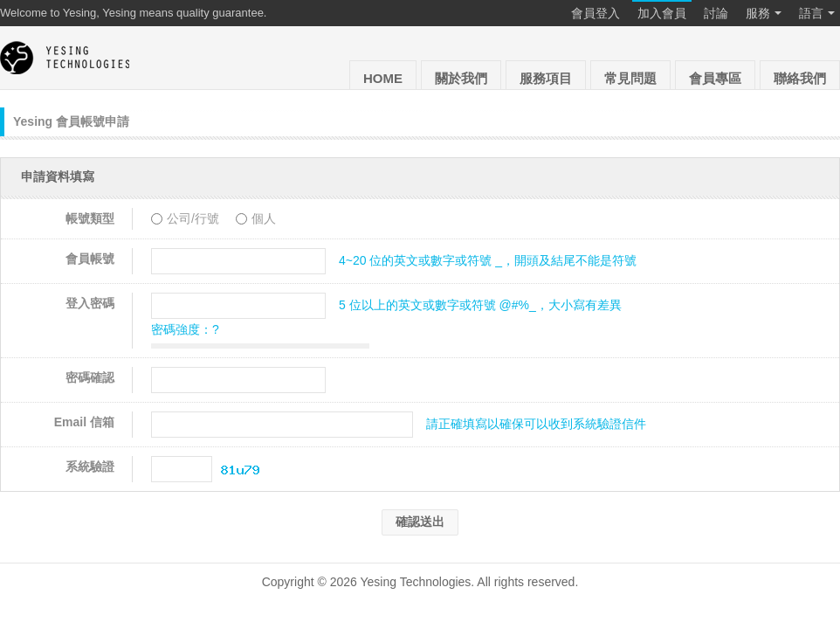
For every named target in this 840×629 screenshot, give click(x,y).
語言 (817, 14)
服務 (764, 14)
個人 (256, 218)
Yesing (65, 58)
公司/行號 (187, 218)
